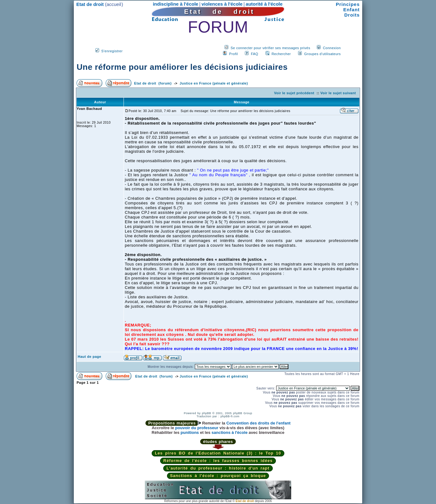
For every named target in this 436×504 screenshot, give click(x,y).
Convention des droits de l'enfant (259, 423)
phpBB (206, 413)
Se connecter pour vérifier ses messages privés (270, 48)
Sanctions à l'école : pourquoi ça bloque (218, 476)
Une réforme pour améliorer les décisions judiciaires (182, 67)
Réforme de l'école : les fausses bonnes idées (218, 461)
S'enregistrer (112, 51)
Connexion (332, 48)
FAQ (255, 54)
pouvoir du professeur (197, 428)
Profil (234, 54)
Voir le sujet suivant (338, 93)
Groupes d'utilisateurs (322, 54)
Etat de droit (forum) (153, 83)
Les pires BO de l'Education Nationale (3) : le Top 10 (218, 453)
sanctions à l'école (229, 432)
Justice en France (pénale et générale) (214, 83)
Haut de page (90, 357)
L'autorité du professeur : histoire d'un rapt (218, 468)
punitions (190, 432)
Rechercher (281, 54)
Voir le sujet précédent (294, 93)
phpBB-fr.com (230, 416)
